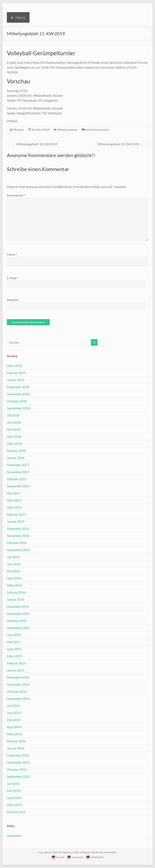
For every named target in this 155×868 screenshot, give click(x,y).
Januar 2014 (16, 748)
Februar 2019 (16, 373)
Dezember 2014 (18, 677)
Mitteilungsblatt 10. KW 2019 (35, 144)
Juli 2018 (13, 415)
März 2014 (14, 734)
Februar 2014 (16, 741)
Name (12, 254)
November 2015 (18, 614)
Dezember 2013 (18, 755)
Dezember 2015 (18, 606)
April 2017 (14, 500)
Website (13, 300)
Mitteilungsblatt (67, 130)
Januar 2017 (16, 521)
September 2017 (18, 486)
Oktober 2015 (17, 621)
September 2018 (18, 408)
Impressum (75, 857)
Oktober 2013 (17, 769)
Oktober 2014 (17, 691)
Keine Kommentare (97, 130)
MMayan (18, 130)
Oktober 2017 (17, 479)
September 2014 (18, 699)
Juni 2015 (14, 635)
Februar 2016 (16, 592)
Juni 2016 (14, 564)
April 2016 (14, 578)
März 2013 (14, 805)
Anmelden (14, 836)
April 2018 (14, 436)
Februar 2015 (16, 663)
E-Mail (12, 278)
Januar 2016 (16, 599)
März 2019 (14, 366)
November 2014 (18, 684)
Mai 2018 (14, 429)
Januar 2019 (16, 380)
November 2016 (18, 536)
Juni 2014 (14, 713)
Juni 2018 (14, 422)
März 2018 (14, 444)
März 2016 (14, 585)
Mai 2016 (14, 571)
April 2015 (14, 649)
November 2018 (18, 394)
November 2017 (18, 472)
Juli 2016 (13, 557)
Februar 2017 (16, 514)
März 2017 (14, 507)
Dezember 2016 (18, 529)
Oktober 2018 (17, 401)
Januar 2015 (16, 670)
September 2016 (18, 550)
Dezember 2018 (18, 387)
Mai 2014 (14, 720)
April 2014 (14, 727)
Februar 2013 (16, 812)
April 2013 (14, 798)
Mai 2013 (14, 791)
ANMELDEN (95, 857)
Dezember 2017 (18, 465)
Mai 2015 (14, 642)
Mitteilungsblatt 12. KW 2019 (120, 144)
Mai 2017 (14, 493)
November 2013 (18, 762)
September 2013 (18, 776)
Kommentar (16, 195)
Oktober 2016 (17, 543)
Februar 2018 (16, 451)
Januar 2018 (16, 458)
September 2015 (18, 628)
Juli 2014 (13, 706)
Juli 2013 (13, 784)
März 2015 (14, 656)
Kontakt (58, 857)
